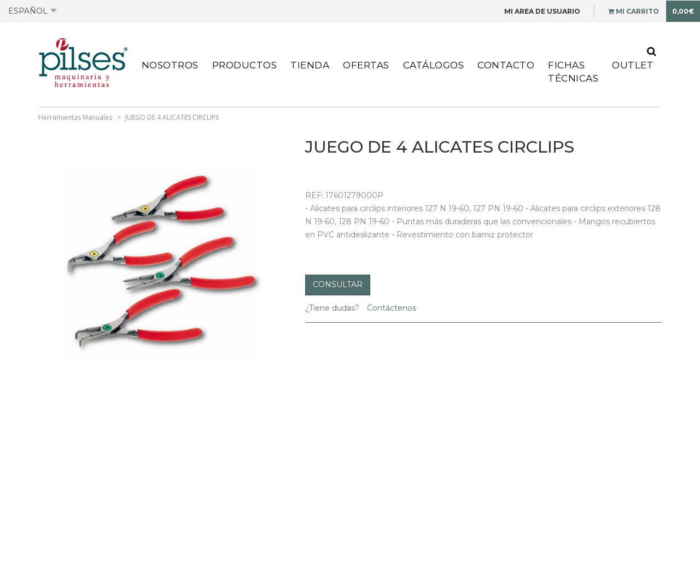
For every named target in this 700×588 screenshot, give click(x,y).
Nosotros (170, 65)
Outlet (633, 65)
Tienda (310, 65)
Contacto (506, 65)
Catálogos (434, 65)
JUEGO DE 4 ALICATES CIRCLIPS (172, 117)
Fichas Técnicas (573, 72)
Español (33, 11)
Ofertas (366, 65)
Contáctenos (390, 308)
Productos (245, 65)
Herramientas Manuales (75, 117)
